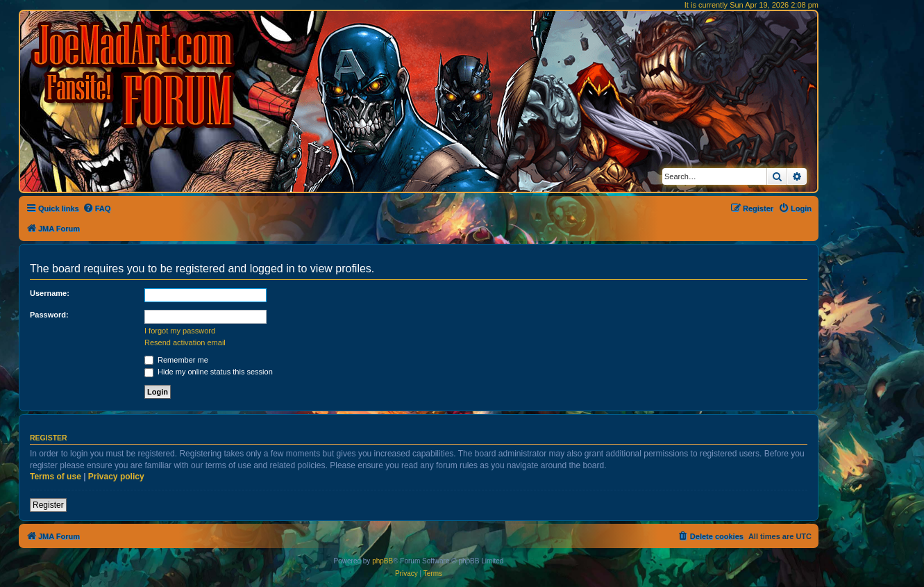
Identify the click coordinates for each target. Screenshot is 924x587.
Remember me (176, 360)
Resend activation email (185, 342)
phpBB (383, 561)
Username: (50, 293)
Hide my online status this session (209, 372)
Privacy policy (116, 477)
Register (48, 505)
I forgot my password (180, 331)
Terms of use (56, 477)
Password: (49, 315)
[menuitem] (97, 208)
